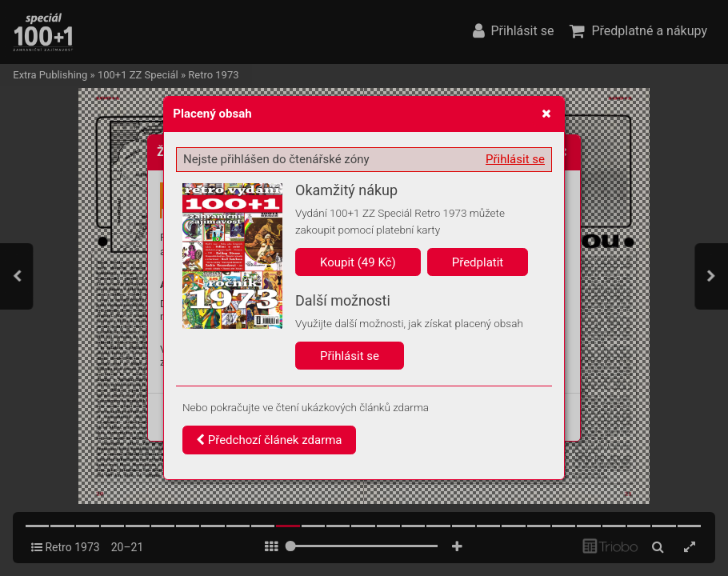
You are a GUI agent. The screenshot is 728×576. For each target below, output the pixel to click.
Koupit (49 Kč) (358, 262)
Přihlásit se (515, 159)
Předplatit (478, 262)
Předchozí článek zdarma (269, 440)
